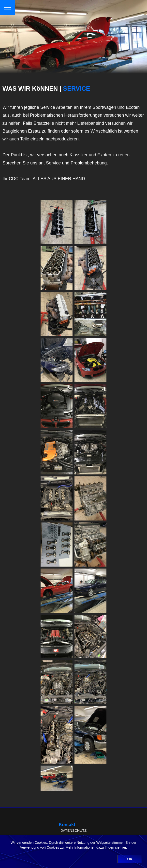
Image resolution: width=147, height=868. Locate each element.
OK (130, 859)
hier (123, 847)
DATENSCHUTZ (73, 831)
